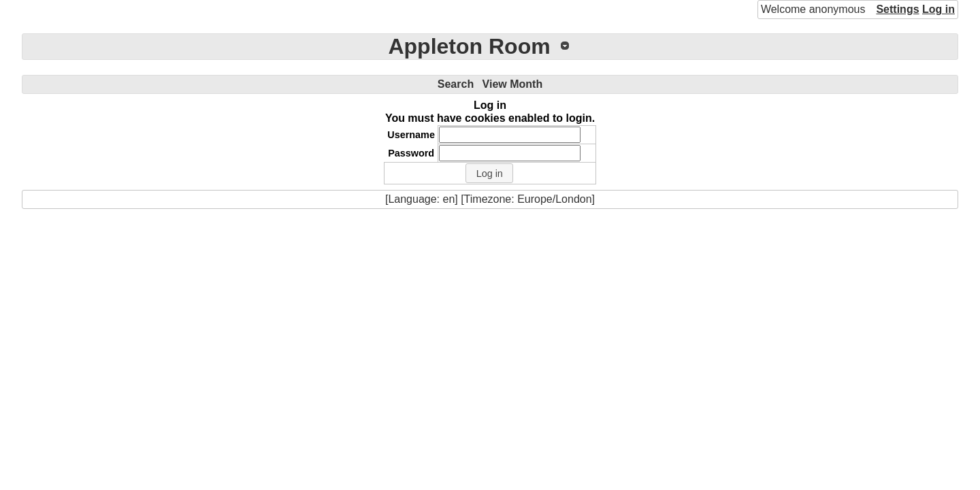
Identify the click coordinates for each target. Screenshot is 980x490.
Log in (938, 9)
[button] (489, 174)
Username (411, 135)
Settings (897, 9)
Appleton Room (469, 46)
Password (411, 153)
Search (456, 84)
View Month (513, 84)
